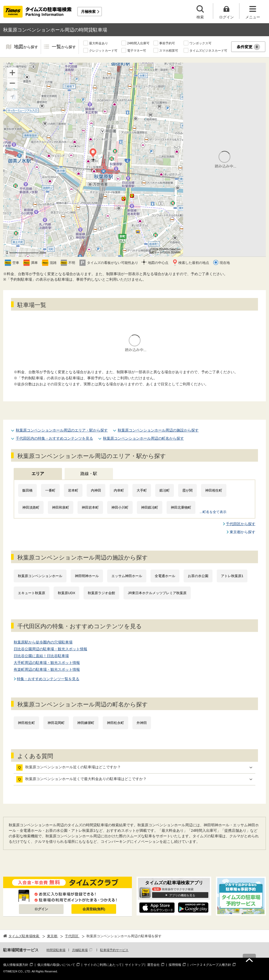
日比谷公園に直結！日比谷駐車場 (41, 656)
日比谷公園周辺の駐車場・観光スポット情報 (50, 649)
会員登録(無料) (94, 909)
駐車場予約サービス (114, 950)
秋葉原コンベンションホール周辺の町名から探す (143, 438)
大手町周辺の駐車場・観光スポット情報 (47, 663)
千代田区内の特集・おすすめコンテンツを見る (54, 438)
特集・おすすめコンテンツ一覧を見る (48, 679)
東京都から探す (242, 532)
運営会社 (153, 965)
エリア (38, 474)
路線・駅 (89, 474)
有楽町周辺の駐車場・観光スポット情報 (47, 669)
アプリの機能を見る (182, 895)
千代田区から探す (241, 524)
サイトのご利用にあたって (103, 965)
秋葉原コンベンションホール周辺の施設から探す (158, 430)
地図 (26, 47)
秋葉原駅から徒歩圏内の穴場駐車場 (43, 642)
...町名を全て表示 (213, 512)
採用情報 (175, 965)
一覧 (64, 47)
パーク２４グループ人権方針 (211, 965)
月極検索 (88, 12)
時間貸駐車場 (56, 950)
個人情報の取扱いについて (56, 965)
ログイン (41, 909)
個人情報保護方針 (16, 965)
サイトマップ (134, 965)
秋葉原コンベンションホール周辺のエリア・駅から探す (62, 430)
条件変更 (248, 47)
